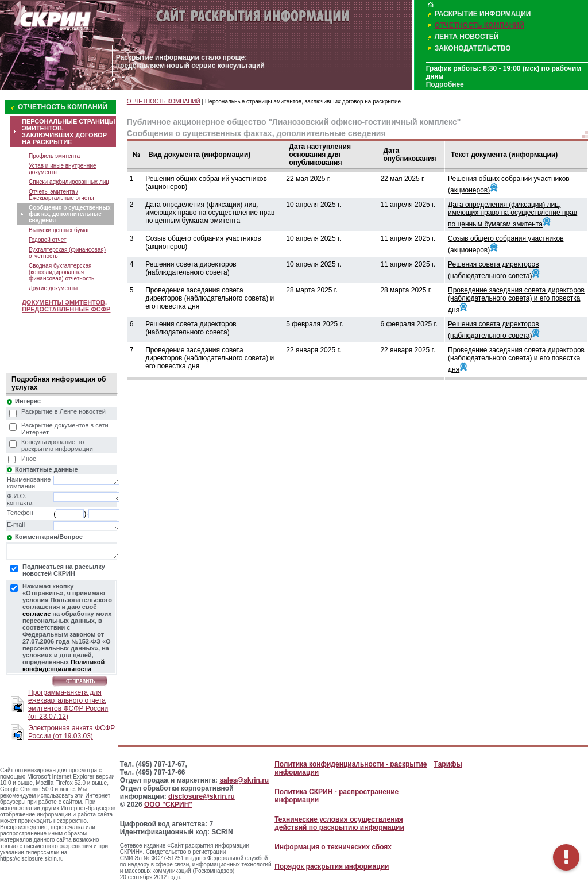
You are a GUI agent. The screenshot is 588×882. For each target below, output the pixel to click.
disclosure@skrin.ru (202, 796)
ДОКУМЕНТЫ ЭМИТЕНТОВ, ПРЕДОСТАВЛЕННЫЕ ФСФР (66, 306)
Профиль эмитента (54, 156)
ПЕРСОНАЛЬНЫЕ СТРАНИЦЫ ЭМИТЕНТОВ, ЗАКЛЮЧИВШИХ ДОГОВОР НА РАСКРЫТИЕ (69, 132)
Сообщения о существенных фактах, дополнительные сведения (70, 214)
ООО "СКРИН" (168, 804)
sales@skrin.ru (244, 780)
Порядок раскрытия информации (332, 866)
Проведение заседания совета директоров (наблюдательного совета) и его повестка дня (516, 300)
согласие (36, 614)
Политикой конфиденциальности (63, 665)
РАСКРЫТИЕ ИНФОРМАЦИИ (483, 14)
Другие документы (53, 288)
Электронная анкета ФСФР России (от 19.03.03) (71, 732)
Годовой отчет (48, 240)
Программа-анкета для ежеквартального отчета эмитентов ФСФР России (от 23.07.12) (68, 704)
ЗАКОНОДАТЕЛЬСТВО (473, 48)
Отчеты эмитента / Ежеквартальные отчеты (61, 195)
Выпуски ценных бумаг (59, 230)
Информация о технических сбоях (333, 847)
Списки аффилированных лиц (69, 182)
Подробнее (445, 84)
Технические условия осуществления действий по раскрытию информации (339, 823)
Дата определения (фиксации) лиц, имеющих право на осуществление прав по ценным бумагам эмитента (512, 214)
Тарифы (448, 764)
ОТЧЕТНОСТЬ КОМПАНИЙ (479, 25)
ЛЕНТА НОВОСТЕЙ (467, 37)
